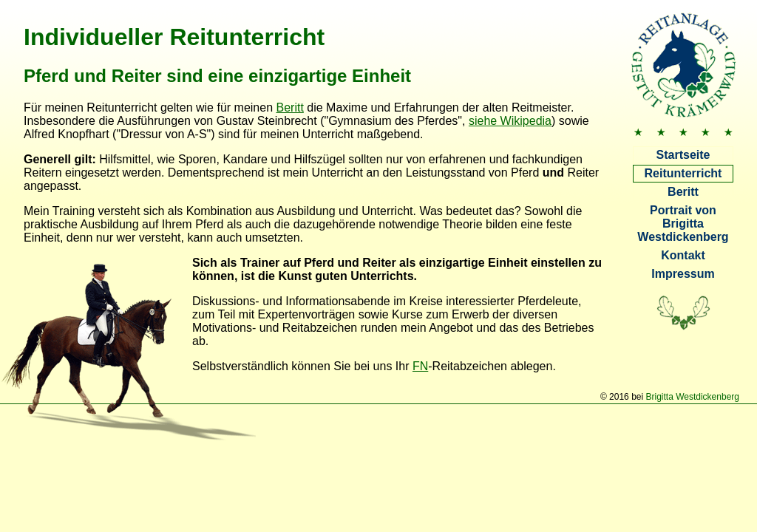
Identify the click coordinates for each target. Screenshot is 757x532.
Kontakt (683, 255)
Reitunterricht (683, 173)
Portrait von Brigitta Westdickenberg (683, 224)
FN (420, 366)
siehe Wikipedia (510, 121)
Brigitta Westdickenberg (692, 397)
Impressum (683, 274)
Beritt (683, 192)
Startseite (683, 155)
